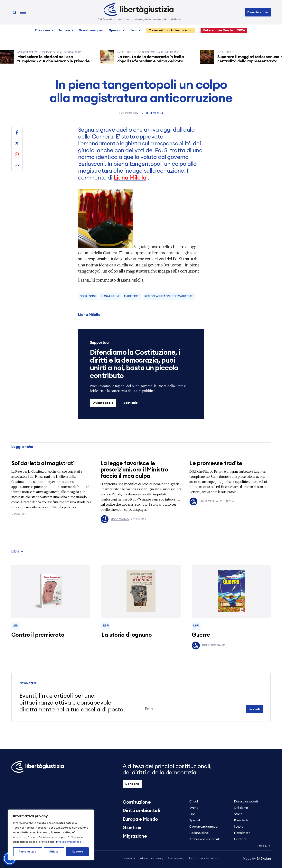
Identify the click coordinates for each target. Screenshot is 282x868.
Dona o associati (246, 801)
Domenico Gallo (208, 646)
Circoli (194, 801)
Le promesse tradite (216, 464)
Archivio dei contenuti (204, 839)
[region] (51, 835)
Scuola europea (91, 30)
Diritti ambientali (141, 811)
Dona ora (132, 784)
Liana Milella (154, 114)
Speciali (115, 30)
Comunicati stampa (203, 827)
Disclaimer (129, 858)
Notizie (65, 30)
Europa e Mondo (140, 819)
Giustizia (132, 828)
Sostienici (131, 403)
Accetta (77, 852)
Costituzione (137, 802)
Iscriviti (254, 709)
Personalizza (28, 852)
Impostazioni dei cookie (203, 858)
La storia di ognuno (127, 635)
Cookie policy (176, 858)
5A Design (257, 859)
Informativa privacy (152, 858)
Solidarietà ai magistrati (43, 464)
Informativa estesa (69, 842)
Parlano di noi (199, 833)
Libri (17, 551)
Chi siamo (42, 30)
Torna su (264, 846)
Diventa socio (258, 12)
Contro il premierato (38, 635)
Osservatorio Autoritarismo (170, 30)
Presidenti (241, 820)
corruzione (88, 296)
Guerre (201, 635)
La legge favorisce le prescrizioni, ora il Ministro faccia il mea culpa (134, 470)
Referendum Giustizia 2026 (224, 30)
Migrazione (135, 836)
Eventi (194, 808)
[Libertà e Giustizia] (139, 10)
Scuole (239, 827)
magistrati (132, 296)
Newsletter (242, 833)
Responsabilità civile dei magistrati (169, 296)
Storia (238, 814)
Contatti (240, 839)
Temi (134, 30)
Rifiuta (54, 852)
